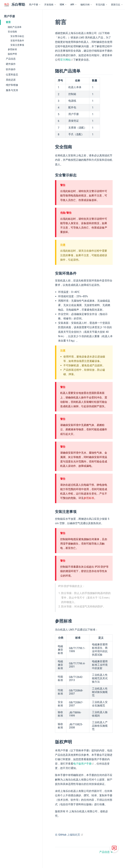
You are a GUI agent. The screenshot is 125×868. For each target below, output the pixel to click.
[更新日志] (117, 5)
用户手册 (9, 16)
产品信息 (11, 59)
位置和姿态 (12, 75)
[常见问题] (101, 5)
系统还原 (11, 80)
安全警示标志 (17, 36)
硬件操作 (11, 64)
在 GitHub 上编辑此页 (69, 835)
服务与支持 (12, 90)
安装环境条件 (17, 41)
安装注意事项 (17, 45)
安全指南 (12, 32)
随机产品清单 (15, 27)
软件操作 (11, 69)
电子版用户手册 (84, 764)
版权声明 (12, 54)
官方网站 (67, 60)
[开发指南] (50, 5)
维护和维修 (12, 85)
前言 (8, 22)
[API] (73, 5)
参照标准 (12, 49)
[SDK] (63, 5)
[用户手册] (35, 5)
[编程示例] (86, 5)
